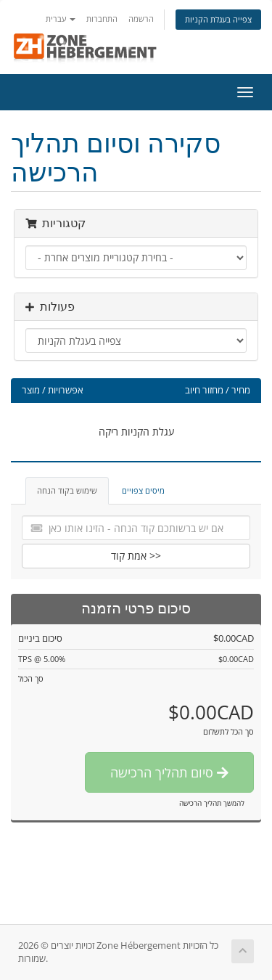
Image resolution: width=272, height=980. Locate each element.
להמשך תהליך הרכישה (212, 803)
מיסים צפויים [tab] (143, 490)
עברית (61, 19)
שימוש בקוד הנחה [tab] (67, 490)
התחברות (102, 19)
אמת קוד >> (136, 556)
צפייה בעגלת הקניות (218, 19)
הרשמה (141, 19)
